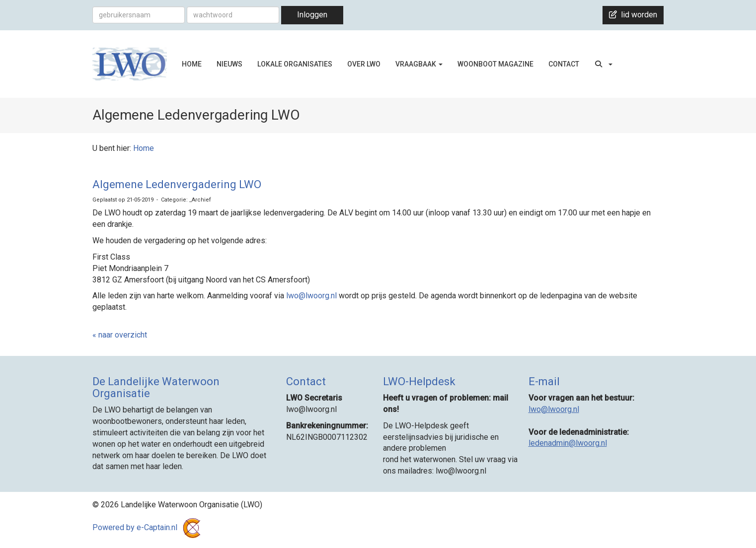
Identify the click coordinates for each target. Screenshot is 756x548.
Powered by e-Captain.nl (148, 527)
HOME (192, 64)
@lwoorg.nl (312, 296)
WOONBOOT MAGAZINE (495, 64)
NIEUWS (229, 64)
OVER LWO (364, 64)
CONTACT (564, 64)
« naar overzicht (120, 335)
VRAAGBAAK (419, 64)
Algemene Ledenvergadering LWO (177, 184)
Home (144, 148)
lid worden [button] (633, 15)
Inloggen (312, 15)
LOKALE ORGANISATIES (295, 64)
